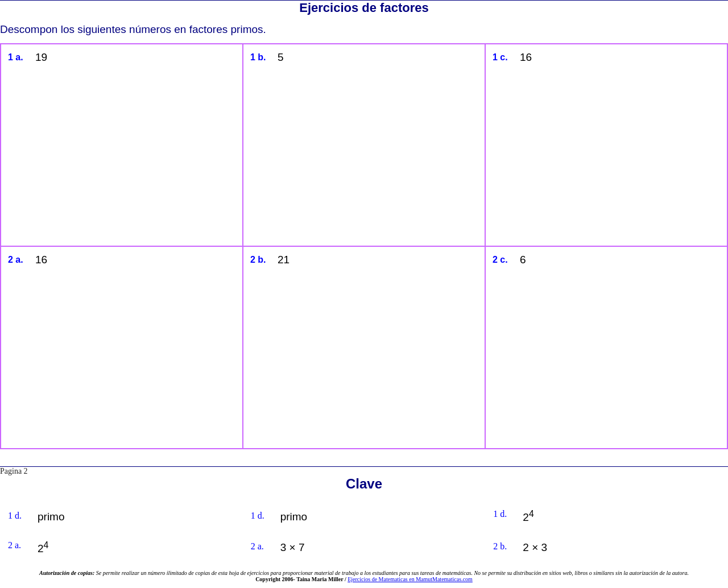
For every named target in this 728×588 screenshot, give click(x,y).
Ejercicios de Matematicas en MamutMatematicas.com (410, 579)
